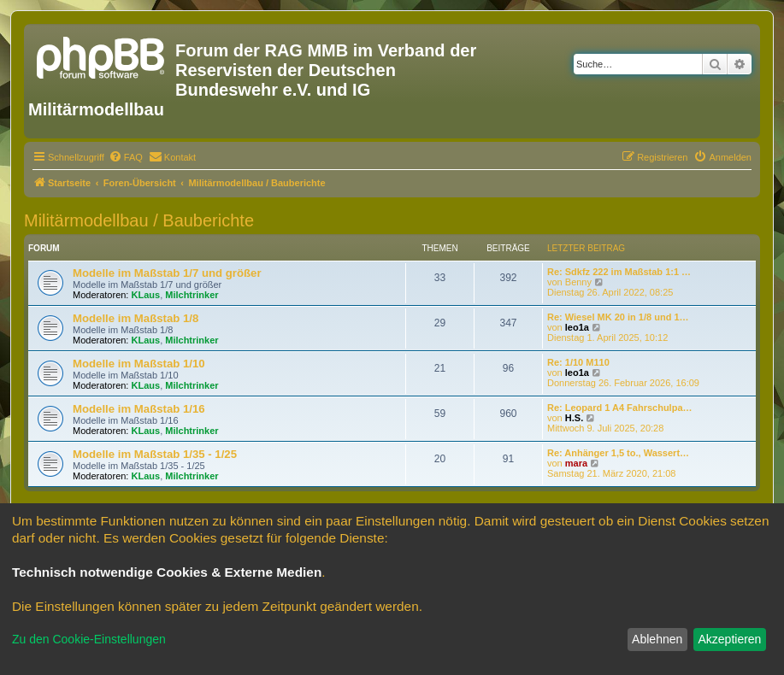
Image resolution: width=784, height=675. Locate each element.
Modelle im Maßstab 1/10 (139, 364)
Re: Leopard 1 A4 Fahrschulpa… (620, 408)
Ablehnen (657, 639)
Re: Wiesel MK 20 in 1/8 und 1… (618, 317)
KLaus (146, 295)
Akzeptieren (729, 639)
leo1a (577, 327)
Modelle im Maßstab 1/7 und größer (167, 273)
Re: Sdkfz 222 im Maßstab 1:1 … (619, 272)
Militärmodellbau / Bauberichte (139, 220)
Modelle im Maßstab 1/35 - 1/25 (155, 454)
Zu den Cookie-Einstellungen (89, 639)
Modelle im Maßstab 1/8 (136, 318)
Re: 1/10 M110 (578, 362)
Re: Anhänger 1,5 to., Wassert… (618, 453)
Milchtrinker (192, 295)
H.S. (574, 418)
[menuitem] (126, 157)
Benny (578, 282)
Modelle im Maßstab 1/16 (139, 409)
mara (576, 463)
